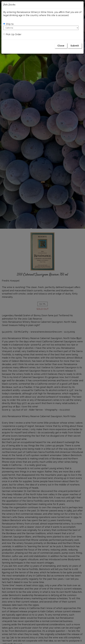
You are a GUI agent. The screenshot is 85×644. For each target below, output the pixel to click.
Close (61, 46)
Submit (75, 46)
